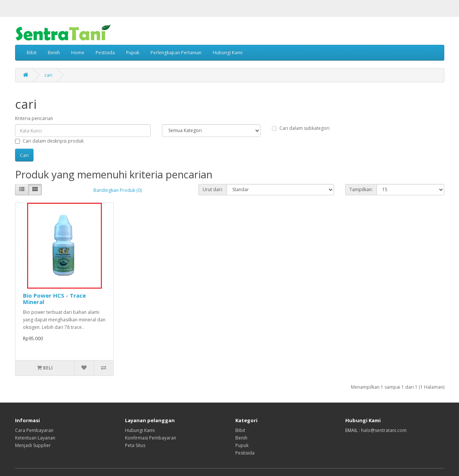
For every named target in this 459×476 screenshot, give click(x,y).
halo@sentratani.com (384, 430)
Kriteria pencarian (34, 118)
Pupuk (133, 52)
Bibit (32, 52)
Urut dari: (213, 189)
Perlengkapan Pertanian (176, 52)
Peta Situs (135, 445)
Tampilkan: (361, 189)
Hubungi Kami (228, 52)
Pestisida (105, 52)
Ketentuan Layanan (35, 438)
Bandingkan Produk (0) (117, 190)
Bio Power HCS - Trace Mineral (54, 299)
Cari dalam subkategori (301, 128)
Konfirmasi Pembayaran (151, 438)
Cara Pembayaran (34, 430)
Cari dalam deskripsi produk (49, 141)
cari (48, 75)
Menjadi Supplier (33, 445)
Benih (54, 52)
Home (78, 52)
